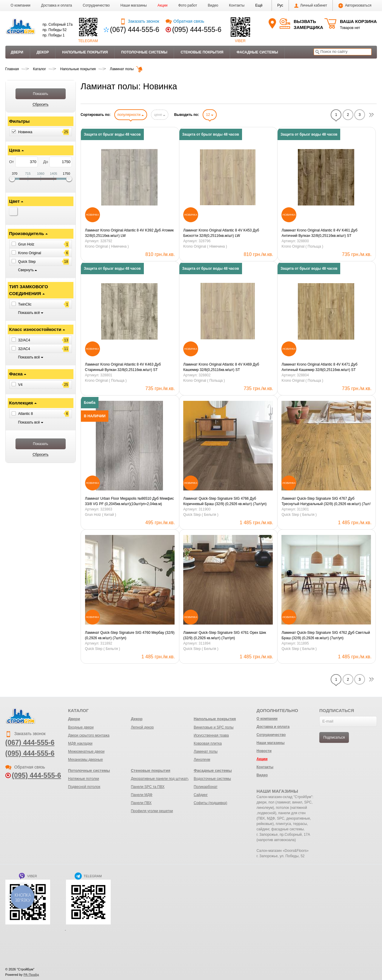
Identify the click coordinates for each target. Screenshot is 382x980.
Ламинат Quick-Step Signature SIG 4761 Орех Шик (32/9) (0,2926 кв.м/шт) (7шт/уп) (225, 635)
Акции (163, 5)
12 (210, 115)
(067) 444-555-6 (135, 30)
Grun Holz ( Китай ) (101, 515)
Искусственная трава (211, 735)
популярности (131, 115)
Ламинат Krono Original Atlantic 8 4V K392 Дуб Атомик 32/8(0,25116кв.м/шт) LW (130, 233)
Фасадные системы (257, 52)
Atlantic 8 (26, 414)
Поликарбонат (206, 787)
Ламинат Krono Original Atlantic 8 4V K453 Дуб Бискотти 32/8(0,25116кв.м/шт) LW (221, 233)
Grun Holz (26, 244)
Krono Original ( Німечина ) (107, 246)
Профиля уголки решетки (152, 811)
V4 (20, 385)
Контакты (237, 5)
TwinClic (25, 304)
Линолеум (202, 760)
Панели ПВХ (141, 803)
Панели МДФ (141, 795)
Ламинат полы (206, 752)
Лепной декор (142, 727)
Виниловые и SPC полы (214, 727)
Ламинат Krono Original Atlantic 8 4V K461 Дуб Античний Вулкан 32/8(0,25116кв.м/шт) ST (319, 233)
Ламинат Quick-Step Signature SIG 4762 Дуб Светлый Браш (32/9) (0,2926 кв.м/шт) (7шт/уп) (326, 635)
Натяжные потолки (84, 779)
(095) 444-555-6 (197, 30)
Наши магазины (134, 5)
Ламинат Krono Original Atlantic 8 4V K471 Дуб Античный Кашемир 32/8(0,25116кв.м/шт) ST (319, 367)
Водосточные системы (212, 779)
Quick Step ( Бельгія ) (201, 515)
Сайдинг (201, 795)
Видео (213, 5)
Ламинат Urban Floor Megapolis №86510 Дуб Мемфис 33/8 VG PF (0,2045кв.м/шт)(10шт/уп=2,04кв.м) (130, 501)
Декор (43, 52)
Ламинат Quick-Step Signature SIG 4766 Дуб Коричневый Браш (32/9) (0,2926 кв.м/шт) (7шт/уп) (225, 501)
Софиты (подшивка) (210, 803)
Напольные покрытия (85, 52)
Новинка (25, 132)
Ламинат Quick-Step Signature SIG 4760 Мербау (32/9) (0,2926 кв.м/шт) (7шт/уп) (130, 635)
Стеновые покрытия (202, 52)
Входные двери (81, 727)
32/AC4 (24, 340)
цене (160, 115)
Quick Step (27, 262)
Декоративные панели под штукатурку (162, 779)
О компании (21, 5)
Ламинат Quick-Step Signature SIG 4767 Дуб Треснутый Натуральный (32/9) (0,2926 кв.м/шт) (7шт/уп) (326, 501)
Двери (17, 52)
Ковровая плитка (208, 743)
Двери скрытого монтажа (89, 735)
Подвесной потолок (84, 787)
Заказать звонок (140, 21)
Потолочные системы (144, 52)
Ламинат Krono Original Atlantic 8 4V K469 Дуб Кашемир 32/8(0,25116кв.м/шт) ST (221, 367)
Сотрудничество (96, 5)
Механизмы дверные (86, 760)
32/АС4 (24, 349)
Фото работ (188, 5)
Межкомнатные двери (86, 752)
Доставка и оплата (57, 5)
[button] (259, 5)
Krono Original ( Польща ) (302, 246)
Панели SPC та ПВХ (148, 787)
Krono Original (30, 253)
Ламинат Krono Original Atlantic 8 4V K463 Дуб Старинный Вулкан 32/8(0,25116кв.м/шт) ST (123, 367)
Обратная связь (185, 21)
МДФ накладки (80, 743)
